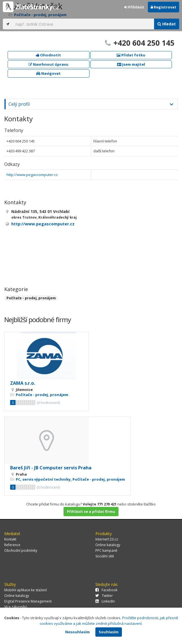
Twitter (104, 596)
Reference (12, 545)
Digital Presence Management (28, 601)
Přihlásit (134, 7)
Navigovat (48, 73)
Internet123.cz (107, 539)
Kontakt (10, 539)
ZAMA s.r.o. (23, 383)
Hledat (167, 24)
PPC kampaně (106, 550)
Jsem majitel (131, 64)
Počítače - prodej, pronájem (31, 298)
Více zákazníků (16, 607)
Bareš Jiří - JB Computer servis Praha (51, 468)
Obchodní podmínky (21, 550)
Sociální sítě (105, 556)
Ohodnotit (48, 55)
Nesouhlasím (77, 632)
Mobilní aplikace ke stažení (26, 590)
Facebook (106, 590)
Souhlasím (109, 632)
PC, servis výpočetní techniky (43, 479)
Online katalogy (108, 545)
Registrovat (164, 7)
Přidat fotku (131, 55)
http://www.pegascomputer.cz (32, 175)
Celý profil (19, 104)
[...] (83, 24)
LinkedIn (105, 601)
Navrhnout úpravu (48, 64)
